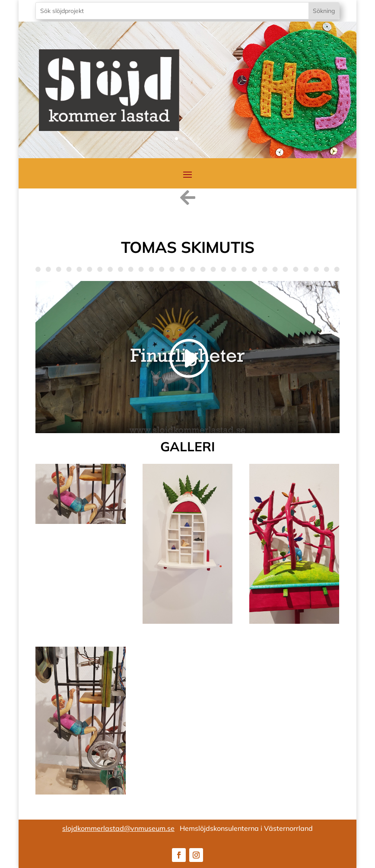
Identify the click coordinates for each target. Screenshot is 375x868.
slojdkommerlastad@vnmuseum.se (118, 828)
